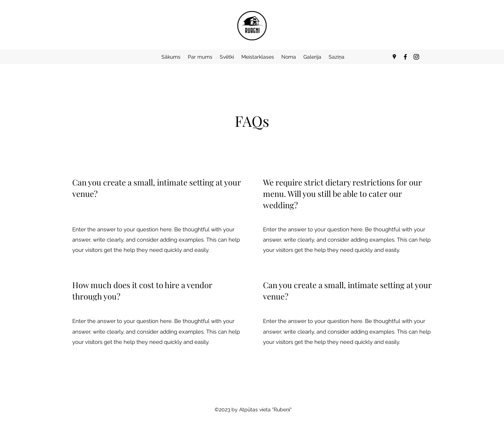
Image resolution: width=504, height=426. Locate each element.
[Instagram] (416, 57)
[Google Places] (394, 57)
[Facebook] (405, 57)
